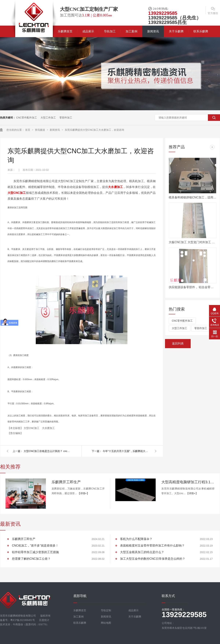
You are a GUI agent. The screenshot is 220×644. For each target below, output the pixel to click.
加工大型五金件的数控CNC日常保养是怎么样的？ (153, 559)
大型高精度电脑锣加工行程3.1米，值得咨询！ (188, 482)
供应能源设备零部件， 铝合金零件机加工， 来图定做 (192, 287)
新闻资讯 (153, 31)
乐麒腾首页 (65, 31)
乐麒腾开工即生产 (66, 482)
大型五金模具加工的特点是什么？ (142, 552)
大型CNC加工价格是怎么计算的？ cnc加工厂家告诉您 (47, 451)
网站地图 (106, 623)
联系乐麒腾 (201, 31)
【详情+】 (83, 493)
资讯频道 (40, 130)
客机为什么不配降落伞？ (136, 539)
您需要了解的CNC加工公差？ (31, 559)
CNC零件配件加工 (27, 118)
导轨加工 (110, 31)
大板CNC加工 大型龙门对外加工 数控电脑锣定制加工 (192, 242)
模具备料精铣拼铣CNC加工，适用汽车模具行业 (192, 197)
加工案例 (131, 31)
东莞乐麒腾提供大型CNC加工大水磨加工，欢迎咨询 (94, 130)
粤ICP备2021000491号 (23, 620)
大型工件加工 (48, 118)
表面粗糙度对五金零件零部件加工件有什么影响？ (152, 546)
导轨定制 (106, 610)
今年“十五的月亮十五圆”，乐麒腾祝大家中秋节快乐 (126, 451)
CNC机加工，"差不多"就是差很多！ (35, 546)
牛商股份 (18, 625)
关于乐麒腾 (176, 31)
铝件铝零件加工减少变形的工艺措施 (35, 552)
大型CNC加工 (17, 193)
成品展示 (88, 31)
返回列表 (178, 343)
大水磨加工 (115, 187)
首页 (28, 130)
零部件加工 (66, 118)
